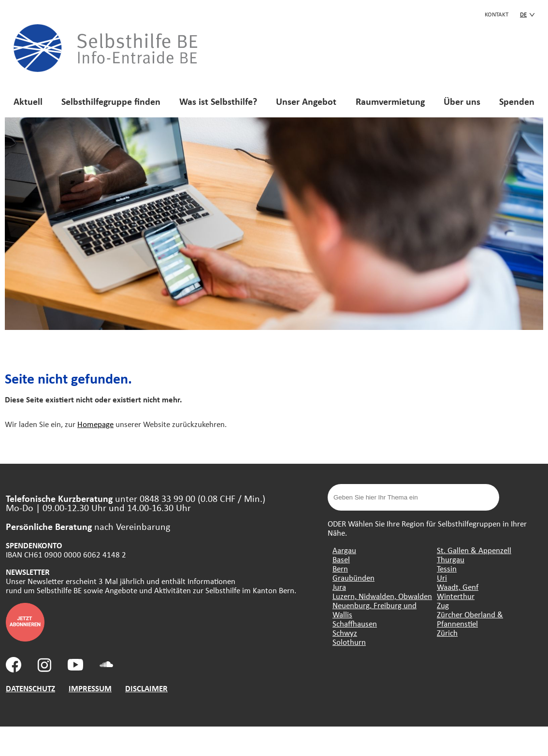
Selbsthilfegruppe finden (111, 101)
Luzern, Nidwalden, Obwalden (382, 596)
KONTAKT (497, 14)
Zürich (447, 633)
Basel (341, 559)
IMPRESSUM (90, 688)
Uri (442, 578)
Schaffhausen (355, 623)
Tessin (447, 568)
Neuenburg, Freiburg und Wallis (375, 610)
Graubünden (353, 578)
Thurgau (451, 559)
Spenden (517, 101)
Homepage (95, 424)
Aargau (344, 550)
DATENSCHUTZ (30, 688)
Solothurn (349, 642)
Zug (443, 605)
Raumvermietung (390, 101)
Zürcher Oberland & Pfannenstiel (470, 619)
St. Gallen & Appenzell (474, 550)
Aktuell (28, 101)
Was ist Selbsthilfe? (218, 101)
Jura (339, 587)
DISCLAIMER (146, 688)
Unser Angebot (306, 101)
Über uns (462, 101)
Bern (340, 568)
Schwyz (345, 633)
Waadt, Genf (458, 587)
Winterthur (456, 596)
